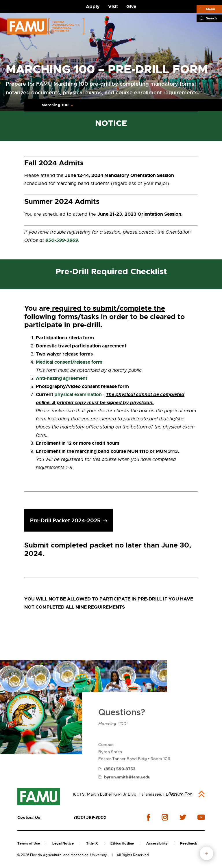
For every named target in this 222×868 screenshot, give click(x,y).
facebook (148, 817)
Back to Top (180, 794)
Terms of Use (29, 843)
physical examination (78, 394)
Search (211, 18)
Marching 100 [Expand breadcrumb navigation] (55, 105)
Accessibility (157, 843)
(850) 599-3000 (90, 817)
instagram (165, 817)
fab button (207, 853)
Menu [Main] (211, 9)
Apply (93, 7)
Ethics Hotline (122, 843)
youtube (201, 817)
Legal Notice (63, 843)
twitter (183, 817)
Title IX (92, 843)
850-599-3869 (62, 240)
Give (131, 7)
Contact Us (29, 817)
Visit (113, 7)
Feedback (189, 843)
